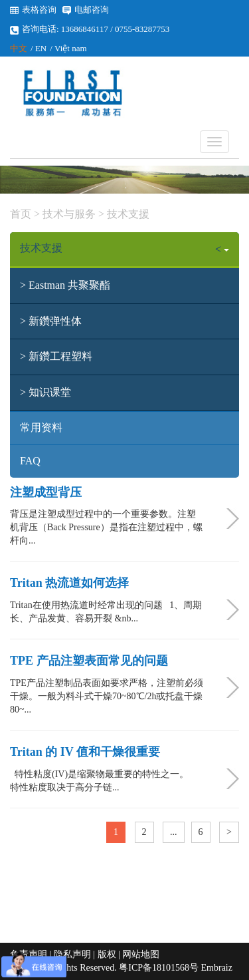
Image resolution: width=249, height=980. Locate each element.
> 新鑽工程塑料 (56, 356)
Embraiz (217, 968)
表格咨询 (39, 10)
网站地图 (141, 954)
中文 (19, 48)
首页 (21, 214)
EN (41, 48)
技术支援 (127, 214)
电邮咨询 (92, 10)
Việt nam (70, 48)
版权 (107, 954)
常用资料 (41, 427)
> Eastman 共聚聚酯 (65, 285)
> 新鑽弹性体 (51, 321)
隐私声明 (72, 954)
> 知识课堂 (45, 392)
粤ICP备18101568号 (159, 968)
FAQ (30, 461)
